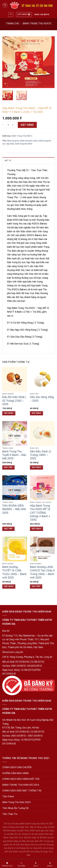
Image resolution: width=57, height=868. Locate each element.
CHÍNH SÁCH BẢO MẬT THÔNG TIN (22, 791)
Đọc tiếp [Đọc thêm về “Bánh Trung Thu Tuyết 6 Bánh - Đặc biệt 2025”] (8, 467)
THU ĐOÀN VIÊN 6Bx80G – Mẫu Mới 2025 (14, 509)
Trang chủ (12, 23)
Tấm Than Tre (10, 814)
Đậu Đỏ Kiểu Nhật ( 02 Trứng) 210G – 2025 (14, 401)
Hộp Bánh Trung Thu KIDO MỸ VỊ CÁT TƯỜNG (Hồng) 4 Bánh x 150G (40, 513)
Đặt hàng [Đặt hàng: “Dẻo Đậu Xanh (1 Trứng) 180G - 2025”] (36, 467)
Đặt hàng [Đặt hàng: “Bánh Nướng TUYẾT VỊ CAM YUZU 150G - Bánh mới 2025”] (9, 586)
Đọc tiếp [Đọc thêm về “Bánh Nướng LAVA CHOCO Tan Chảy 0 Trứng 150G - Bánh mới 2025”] (36, 586)
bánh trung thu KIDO (24, 144)
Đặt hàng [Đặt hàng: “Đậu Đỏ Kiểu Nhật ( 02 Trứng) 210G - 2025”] (9, 413)
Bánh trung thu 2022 (29, 141)
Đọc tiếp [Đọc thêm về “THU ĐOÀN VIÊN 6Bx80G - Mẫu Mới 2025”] (8, 529)
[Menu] (11, 14)
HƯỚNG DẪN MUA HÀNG (16, 773)
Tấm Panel (8, 796)
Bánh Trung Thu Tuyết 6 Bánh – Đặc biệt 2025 (14, 455)
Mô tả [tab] (8, 160)
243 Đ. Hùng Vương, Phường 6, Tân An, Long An (27, 657)
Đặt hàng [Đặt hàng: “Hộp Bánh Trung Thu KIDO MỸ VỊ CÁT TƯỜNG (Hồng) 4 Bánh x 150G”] (36, 529)
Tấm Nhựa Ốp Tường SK (15, 808)
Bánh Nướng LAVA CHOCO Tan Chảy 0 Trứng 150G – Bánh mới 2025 (42, 572)
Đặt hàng (27, 125)
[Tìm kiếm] (5, 5)
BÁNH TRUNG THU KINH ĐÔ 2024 (21, 785)
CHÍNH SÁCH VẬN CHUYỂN (17, 767)
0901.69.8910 (42, 14)
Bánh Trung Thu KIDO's (37, 23)
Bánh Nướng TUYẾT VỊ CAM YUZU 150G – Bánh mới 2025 (14, 572)
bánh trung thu (13, 141)
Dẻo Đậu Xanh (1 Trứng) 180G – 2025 (41, 455)
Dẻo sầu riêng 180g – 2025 (42, 399)
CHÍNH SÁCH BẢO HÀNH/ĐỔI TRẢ (21, 779)
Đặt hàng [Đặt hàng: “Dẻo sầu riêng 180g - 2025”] (36, 413)
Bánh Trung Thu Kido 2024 (16, 802)
